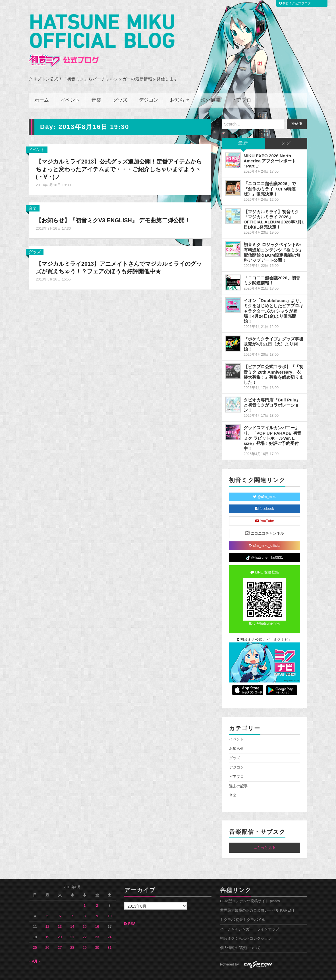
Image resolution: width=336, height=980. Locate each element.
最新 (243, 131)
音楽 (96, 88)
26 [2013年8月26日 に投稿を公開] (47, 935)
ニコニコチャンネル (265, 521)
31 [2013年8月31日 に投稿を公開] (109, 935)
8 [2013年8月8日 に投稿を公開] (85, 904)
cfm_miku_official (265, 533)
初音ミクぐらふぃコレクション (246, 926)
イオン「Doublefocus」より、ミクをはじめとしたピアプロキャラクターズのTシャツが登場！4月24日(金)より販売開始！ (274, 298)
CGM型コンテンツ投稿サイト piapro (250, 889)
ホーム (42, 88)
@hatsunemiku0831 (265, 545)
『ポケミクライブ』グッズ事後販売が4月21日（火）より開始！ (273, 331)
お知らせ (180, 88)
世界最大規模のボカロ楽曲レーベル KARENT (257, 898)
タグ (286, 131)
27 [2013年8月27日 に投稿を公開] (60, 935)
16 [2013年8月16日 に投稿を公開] (97, 914)
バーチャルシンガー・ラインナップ (250, 917)
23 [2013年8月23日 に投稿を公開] (97, 925)
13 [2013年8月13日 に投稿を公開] (60, 914)
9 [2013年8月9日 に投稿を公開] (97, 904)
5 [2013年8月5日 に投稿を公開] (47, 904)
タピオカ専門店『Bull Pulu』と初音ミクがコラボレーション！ (272, 392)
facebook (265, 496)
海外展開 (211, 88)
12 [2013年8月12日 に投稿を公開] (47, 914)
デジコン (149, 88)
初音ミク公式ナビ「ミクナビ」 (265, 627)
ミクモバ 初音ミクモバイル (243, 907)
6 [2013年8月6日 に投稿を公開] (60, 904)
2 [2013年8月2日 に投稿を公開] (97, 893)
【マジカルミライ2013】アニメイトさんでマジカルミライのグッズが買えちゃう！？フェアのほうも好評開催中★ (120, 263)
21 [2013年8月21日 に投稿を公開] (72, 925)
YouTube (265, 508)
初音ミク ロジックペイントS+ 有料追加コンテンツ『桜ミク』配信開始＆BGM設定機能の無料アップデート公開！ (273, 240)
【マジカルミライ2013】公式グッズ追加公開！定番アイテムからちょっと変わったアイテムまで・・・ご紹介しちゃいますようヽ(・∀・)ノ (117, 157)
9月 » (36, 949)
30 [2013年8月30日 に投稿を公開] (97, 935)
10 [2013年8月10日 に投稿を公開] (109, 904)
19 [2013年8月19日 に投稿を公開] (47, 925)
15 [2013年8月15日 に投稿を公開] (85, 914)
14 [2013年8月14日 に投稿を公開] (72, 914)
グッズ (120, 88)
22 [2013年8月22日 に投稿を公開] (85, 925)
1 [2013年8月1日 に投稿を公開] (85, 893)
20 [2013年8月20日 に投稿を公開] (60, 925)
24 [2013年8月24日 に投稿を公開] (109, 925)
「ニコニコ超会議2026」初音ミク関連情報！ (272, 268)
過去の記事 (238, 774)
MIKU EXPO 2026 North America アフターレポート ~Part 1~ (270, 148)
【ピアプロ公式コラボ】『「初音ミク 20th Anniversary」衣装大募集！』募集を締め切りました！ (273, 362)
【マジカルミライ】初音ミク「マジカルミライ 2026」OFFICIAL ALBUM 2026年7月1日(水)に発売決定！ (274, 207)
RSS (130, 911)
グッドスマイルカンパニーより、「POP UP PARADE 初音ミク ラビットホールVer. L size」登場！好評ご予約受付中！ (272, 426)
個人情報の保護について (240, 935)
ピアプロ (242, 88)
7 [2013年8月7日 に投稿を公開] (72, 904)
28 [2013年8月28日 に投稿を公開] (72, 935)
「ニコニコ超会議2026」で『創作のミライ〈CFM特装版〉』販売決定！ (270, 176)
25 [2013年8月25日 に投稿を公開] (35, 935)
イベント (70, 88)
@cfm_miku (265, 484)
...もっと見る (265, 835)
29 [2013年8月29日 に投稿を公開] (85, 935)
